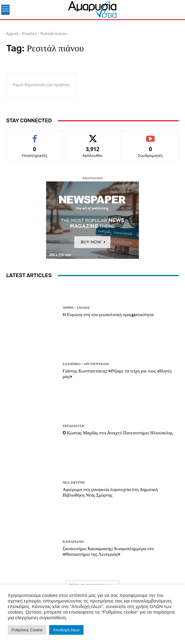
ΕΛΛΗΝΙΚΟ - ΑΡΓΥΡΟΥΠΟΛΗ (86, 364)
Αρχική (12, 34)
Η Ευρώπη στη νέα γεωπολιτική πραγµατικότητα (108, 315)
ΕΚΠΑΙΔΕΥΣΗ (73, 426)
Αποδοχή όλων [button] (66, 630)
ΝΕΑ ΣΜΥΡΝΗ (73, 483)
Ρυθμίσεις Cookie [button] (27, 630)
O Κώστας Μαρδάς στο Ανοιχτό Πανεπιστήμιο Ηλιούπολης (118, 433)
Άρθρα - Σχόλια (76, 308)
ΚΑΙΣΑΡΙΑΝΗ (73, 542)
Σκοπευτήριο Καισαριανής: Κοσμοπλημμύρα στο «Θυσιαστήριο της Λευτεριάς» (108, 551)
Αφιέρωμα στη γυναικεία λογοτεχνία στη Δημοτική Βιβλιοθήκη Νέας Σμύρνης (110, 492)
